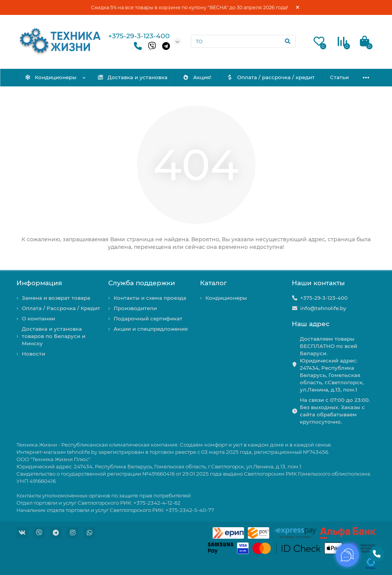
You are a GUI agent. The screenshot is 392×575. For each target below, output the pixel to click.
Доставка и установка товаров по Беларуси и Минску (54, 336)
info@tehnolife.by (323, 308)
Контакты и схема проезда (150, 298)
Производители (135, 308)
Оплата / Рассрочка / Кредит (61, 308)
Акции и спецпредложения (151, 329)
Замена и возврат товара (56, 298)
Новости (33, 354)
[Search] (243, 41)
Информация (39, 283)
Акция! (197, 77)
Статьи (339, 77)
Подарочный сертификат (148, 318)
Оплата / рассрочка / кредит (271, 77)
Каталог (213, 283)
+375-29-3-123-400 (139, 36)
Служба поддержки (142, 283)
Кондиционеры (50, 77)
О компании (38, 318)
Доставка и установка (132, 77)
